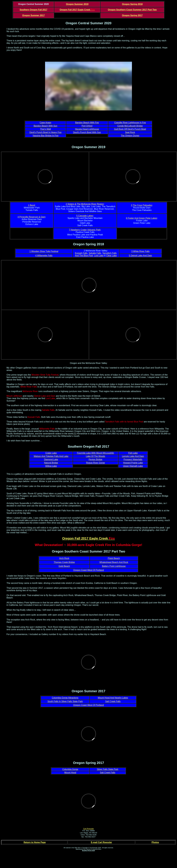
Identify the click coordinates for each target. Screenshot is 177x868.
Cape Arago (46, 123)
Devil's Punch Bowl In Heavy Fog (45, 132)
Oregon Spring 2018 (132, 4)
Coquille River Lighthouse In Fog (130, 123)
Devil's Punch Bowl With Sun (87, 132)
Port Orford (87, 126)
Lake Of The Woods (96, 456)
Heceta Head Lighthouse (87, 129)
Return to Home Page (35, 842)
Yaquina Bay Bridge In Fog (45, 136)
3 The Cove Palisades (141, 205)
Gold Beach (64, 566)
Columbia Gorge (70, 769)
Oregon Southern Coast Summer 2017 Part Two (132, 10)
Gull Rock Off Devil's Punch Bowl (130, 129)
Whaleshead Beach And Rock (114, 562)
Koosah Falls (81, 253)
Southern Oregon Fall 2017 (34, 10)
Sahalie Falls (95, 253)
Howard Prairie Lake (133, 463)
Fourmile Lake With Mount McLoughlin (95, 453)
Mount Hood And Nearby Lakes (113, 698)
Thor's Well (45, 129)
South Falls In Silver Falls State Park (65, 701)
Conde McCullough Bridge (130, 126)
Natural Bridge (51, 463)
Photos (155, 842)
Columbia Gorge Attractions (65, 698)
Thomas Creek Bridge (64, 562)
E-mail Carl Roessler (101, 842)
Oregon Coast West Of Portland (88, 570)
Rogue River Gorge (95, 463)
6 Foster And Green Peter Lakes (142, 218)
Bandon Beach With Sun (45, 126)
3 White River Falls (140, 251)
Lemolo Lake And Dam (133, 456)
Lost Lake (99, 256)
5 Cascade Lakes (85, 216)
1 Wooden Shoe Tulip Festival (44, 251)
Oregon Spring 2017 (132, 15)
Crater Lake (51, 453)
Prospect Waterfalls (133, 459)
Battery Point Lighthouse (114, 566)
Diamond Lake (51, 459)
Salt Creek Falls (113, 701)
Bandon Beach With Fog (87, 123)
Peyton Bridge (95, 459)
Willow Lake (51, 466)
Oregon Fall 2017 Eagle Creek (77, 10)
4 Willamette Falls (44, 256)
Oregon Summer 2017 (33, 15)
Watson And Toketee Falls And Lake (51, 456)
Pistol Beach (114, 558)
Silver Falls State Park (108, 769)
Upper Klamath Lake (133, 466)
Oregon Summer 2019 (77, 4)
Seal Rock (130, 132)
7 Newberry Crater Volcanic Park (85, 230)
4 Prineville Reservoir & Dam (31, 217)
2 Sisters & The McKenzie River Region (85, 204)
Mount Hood (70, 773)
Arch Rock (64, 558)
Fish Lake (133, 453)
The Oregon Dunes (130, 136)
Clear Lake (111, 256)
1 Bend (31, 205)
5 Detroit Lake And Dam (140, 256)
